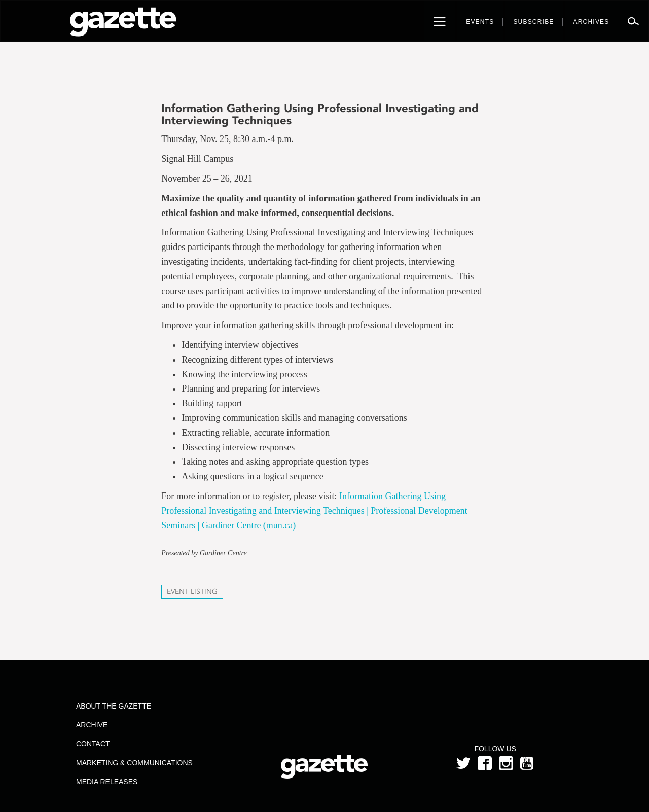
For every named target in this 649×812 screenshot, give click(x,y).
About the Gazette (114, 706)
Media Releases (107, 782)
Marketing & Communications (134, 763)
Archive (92, 725)
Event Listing (192, 592)
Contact (93, 744)
